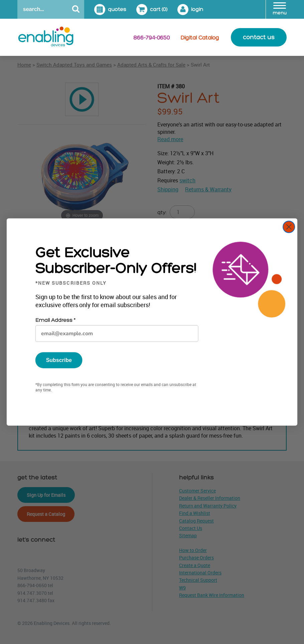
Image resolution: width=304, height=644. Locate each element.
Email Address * (55, 320)
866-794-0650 (151, 38)
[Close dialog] (289, 227)
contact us (259, 37)
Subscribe (59, 360)
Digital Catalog (200, 38)
